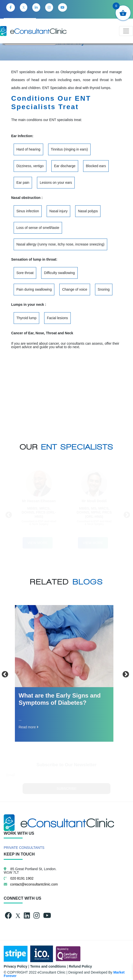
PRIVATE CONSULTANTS (24, 848)
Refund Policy (80, 966)
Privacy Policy (16, 966)
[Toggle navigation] (126, 31)
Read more (29, 727)
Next (125, 673)
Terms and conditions (48, 966)
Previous (4, 673)
